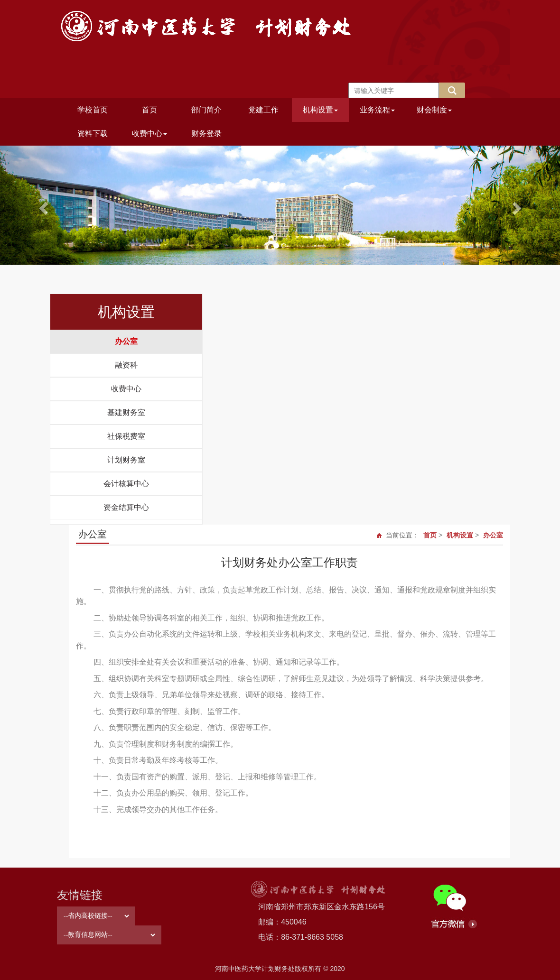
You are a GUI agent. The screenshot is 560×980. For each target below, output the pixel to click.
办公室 (126, 341)
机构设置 (320, 110)
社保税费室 (126, 436)
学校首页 (93, 110)
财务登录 (206, 134)
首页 (149, 110)
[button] (42, 205)
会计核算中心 (126, 484)
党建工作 (263, 110)
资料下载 (93, 134)
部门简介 (206, 110)
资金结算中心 (126, 507)
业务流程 (377, 110)
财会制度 (434, 110)
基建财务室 (126, 412)
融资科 (126, 365)
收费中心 (149, 134)
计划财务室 (126, 460)
